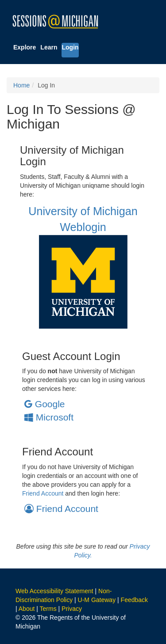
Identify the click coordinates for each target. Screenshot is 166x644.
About (27, 609)
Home (21, 85)
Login (70, 47)
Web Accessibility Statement (54, 591)
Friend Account (43, 493)
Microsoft (49, 417)
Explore (25, 47)
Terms (48, 609)
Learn (49, 47)
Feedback (134, 600)
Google (45, 404)
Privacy (72, 609)
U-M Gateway (97, 600)
